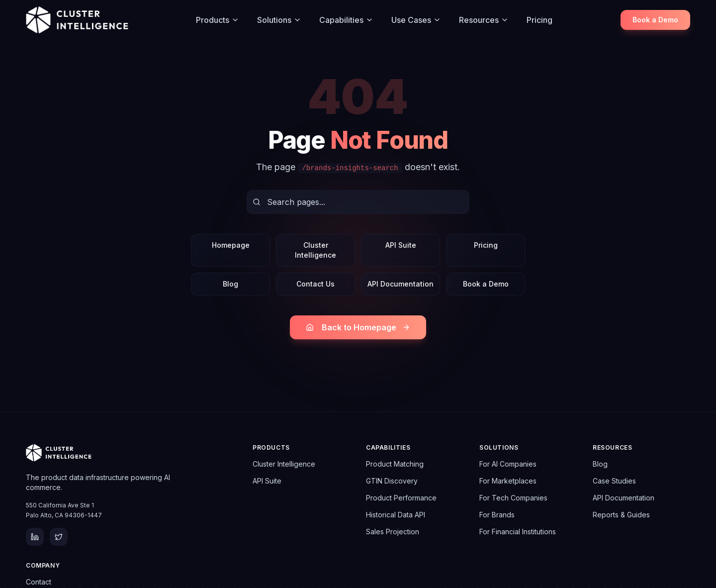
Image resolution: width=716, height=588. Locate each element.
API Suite (401, 245)
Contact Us (315, 284)
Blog (230, 284)
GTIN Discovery (392, 481)
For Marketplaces (508, 481)
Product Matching (395, 464)
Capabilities (346, 20)
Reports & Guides (621, 515)
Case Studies (614, 481)
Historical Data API (396, 515)
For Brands (497, 515)
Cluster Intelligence (315, 250)
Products (218, 20)
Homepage (231, 245)
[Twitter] (59, 537)
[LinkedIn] (35, 537)
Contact (39, 582)
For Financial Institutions (518, 532)
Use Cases (416, 20)
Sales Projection (393, 532)
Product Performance (401, 498)
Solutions (279, 20)
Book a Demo (655, 20)
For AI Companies (508, 464)
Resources (484, 20)
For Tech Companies (513, 498)
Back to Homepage (358, 327)
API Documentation (401, 284)
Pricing (539, 20)
